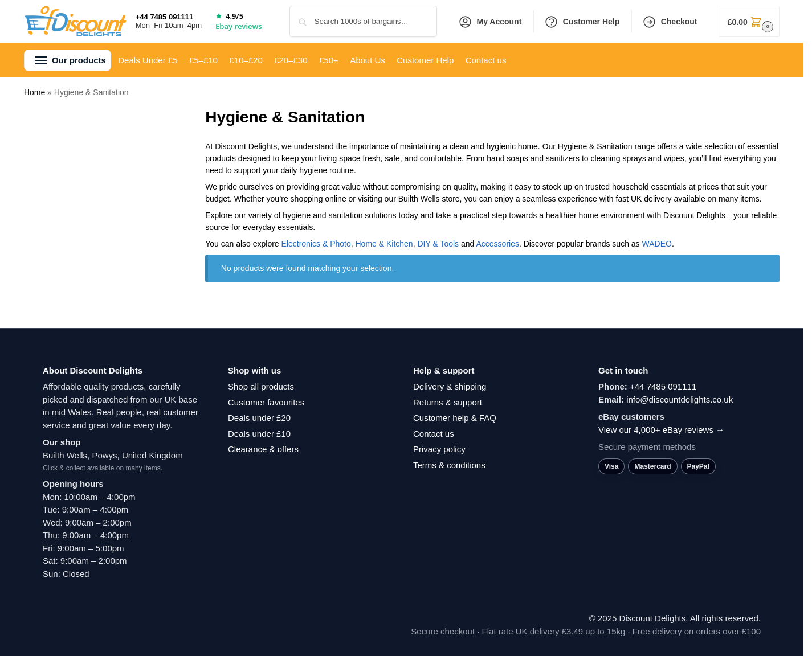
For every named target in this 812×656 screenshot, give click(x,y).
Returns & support (448, 402)
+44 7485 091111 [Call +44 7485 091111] (165, 17)
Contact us (434, 434)
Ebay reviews (239, 26)
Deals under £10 (259, 434)
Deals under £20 (259, 418)
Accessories (497, 244)
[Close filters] (156, 115)
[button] (749, 21)
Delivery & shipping (450, 386)
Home (34, 92)
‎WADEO (657, 244)
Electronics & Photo (316, 244)
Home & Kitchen (384, 244)
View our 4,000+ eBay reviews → (661, 430)
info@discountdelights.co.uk (680, 399)
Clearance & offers (263, 449)
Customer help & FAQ (455, 418)
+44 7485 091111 (663, 386)
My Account (490, 22)
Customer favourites (266, 402)
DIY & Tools (438, 244)
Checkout (670, 22)
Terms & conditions (449, 465)
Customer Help (582, 22)
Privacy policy (439, 449)
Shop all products (261, 386)
